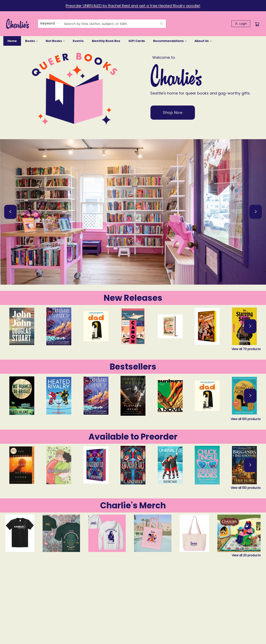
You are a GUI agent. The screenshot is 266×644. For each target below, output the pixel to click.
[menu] (133, 41)
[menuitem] (12, 41)
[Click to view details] (22, 326)
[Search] (162, 24)
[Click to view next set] (250, 326)
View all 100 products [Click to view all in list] (246, 419)
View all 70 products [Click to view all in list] (246, 349)
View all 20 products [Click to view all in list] (246, 555)
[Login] (241, 24)
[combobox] (50, 23)
